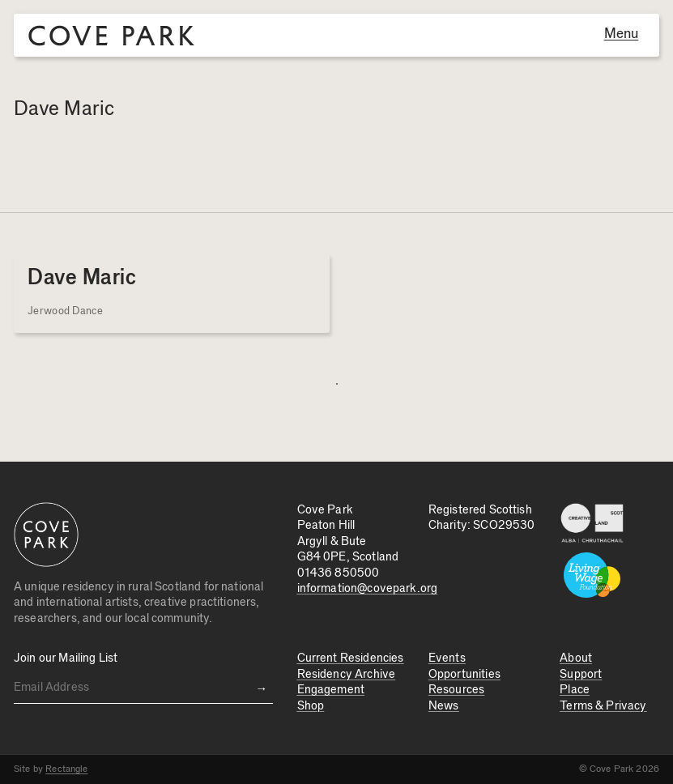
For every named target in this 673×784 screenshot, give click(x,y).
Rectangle (66, 769)
